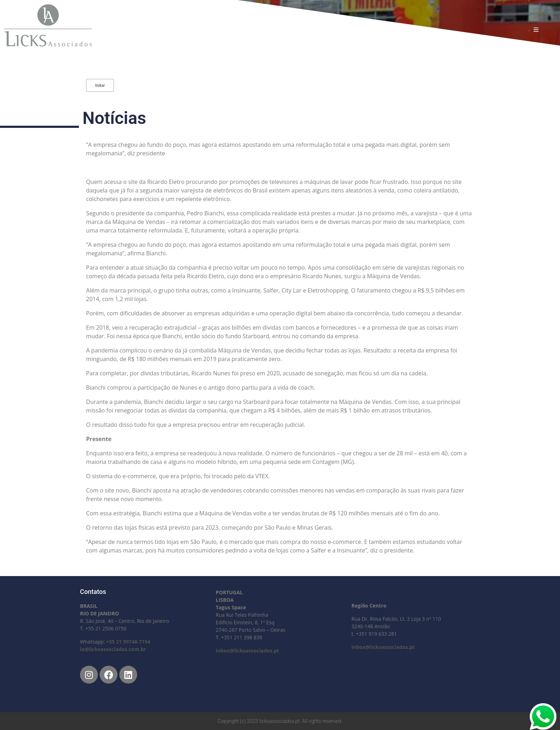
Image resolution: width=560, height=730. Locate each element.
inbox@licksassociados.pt (247, 651)
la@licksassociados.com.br (113, 649)
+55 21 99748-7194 (128, 642)
